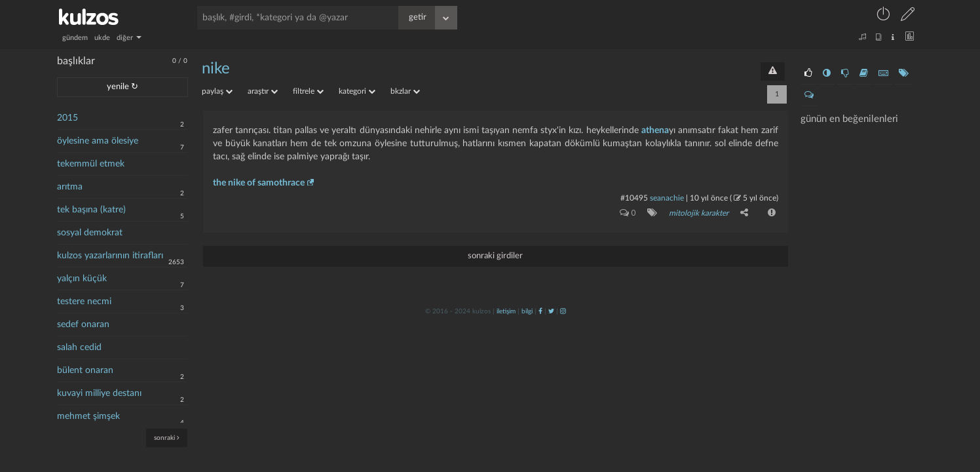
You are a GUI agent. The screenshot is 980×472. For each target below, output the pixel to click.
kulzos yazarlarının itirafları (110, 256)
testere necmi (84, 302)
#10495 (634, 198)
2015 (67, 118)
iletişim (506, 311)
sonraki (167, 438)
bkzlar (405, 91)
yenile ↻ (122, 87)
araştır (263, 91)
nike (216, 69)
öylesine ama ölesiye (98, 141)
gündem (75, 38)
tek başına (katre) (91, 210)
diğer (129, 38)
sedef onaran (83, 324)
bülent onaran (85, 370)
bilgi (527, 311)
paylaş (217, 91)
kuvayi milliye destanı (99, 393)
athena (655, 130)
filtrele (308, 91)
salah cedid (79, 347)
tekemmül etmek (91, 164)
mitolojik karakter (699, 213)
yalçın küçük (82, 279)
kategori (357, 91)
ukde (102, 38)
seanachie (667, 198)
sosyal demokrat (90, 233)
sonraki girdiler (495, 256)
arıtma (70, 187)
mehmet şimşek (88, 416)
